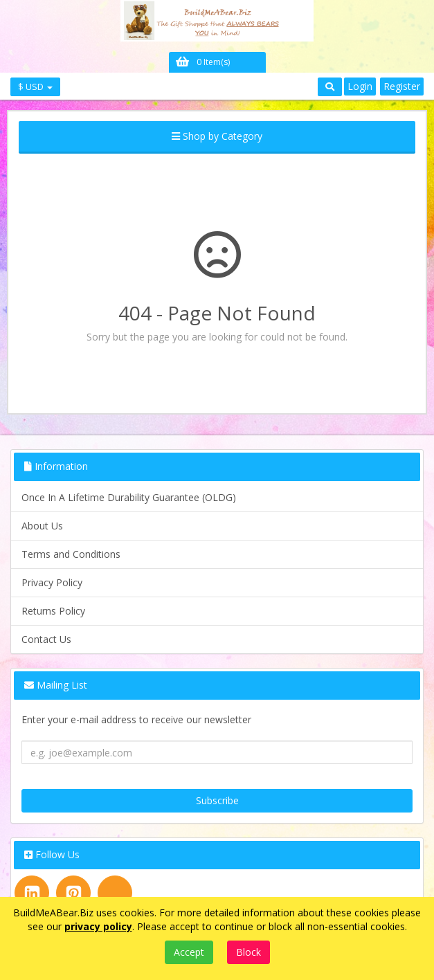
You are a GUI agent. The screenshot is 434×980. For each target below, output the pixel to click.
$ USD (35, 87)
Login (360, 86)
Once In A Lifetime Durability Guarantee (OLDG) (129, 497)
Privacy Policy (52, 582)
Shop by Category (217, 136)
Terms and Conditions (71, 554)
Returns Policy (53, 611)
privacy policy (98, 926)
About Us (42, 526)
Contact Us (46, 639)
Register (402, 86)
